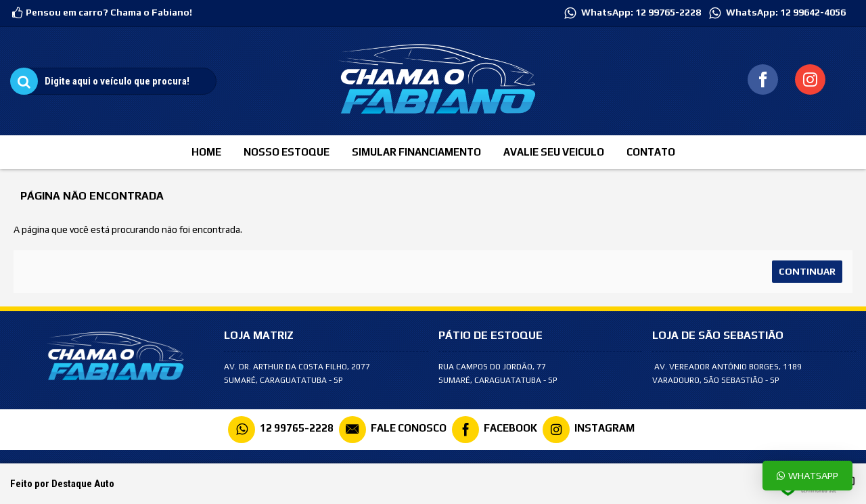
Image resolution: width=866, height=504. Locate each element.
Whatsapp (807, 475)
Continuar (807, 271)
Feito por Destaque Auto (62, 484)
